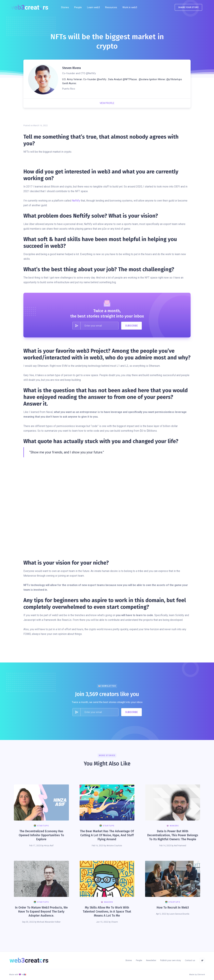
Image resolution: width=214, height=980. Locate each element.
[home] (30, 7)
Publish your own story (171, 960)
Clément (201, 975)
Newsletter (151, 960)
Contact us (190, 960)
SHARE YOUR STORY (188, 7)
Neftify (76, 201)
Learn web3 (93, 7)
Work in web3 (130, 7)
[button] (111, 7)
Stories (65, 7)
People (78, 7)
